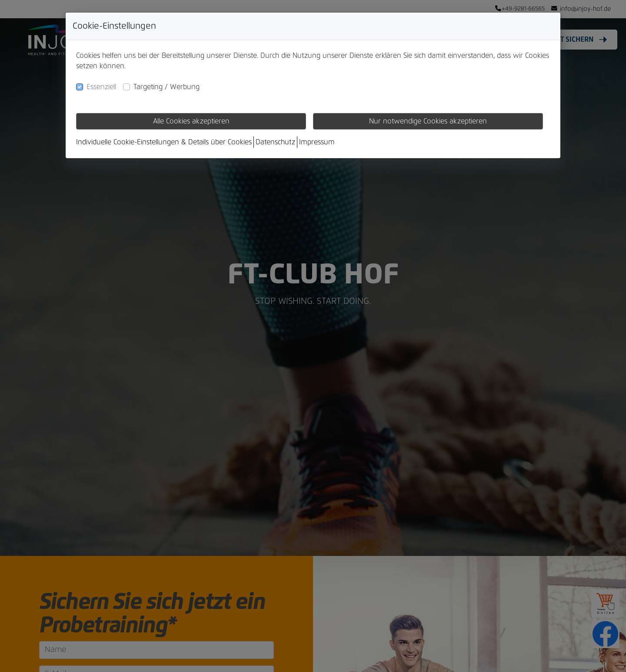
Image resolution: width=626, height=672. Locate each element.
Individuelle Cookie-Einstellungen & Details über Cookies (164, 142)
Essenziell (101, 87)
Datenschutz (275, 142)
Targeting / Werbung (166, 87)
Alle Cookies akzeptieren (191, 121)
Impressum (317, 142)
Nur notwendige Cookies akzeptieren (428, 121)
